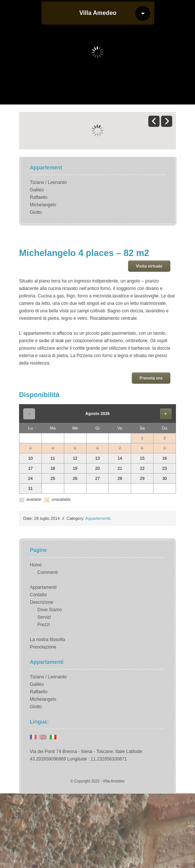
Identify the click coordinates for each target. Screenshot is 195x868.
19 (75, 468)
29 (142, 478)
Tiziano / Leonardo (48, 182)
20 (97, 468)
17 (30, 468)
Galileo (37, 190)
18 (53, 468)
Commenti (48, 572)
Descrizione (42, 602)
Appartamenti (43, 587)
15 (142, 458)
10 (30, 458)
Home (36, 565)
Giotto (36, 212)
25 (53, 478)
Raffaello (39, 197)
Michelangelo (43, 205)
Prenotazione (43, 647)
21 (120, 468)
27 (97, 478)
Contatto (38, 595)
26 (75, 478)
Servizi (44, 617)
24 (30, 478)
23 (164, 468)
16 (164, 458)
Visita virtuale (149, 266)
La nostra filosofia (47, 640)
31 (30, 488)
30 (164, 478)
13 (97, 458)
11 (53, 458)
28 (120, 478)
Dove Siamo (49, 610)
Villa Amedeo (98, 13)
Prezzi (44, 625)
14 (120, 458)
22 (142, 468)
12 (75, 458)
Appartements (98, 518)
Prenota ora (151, 378)
